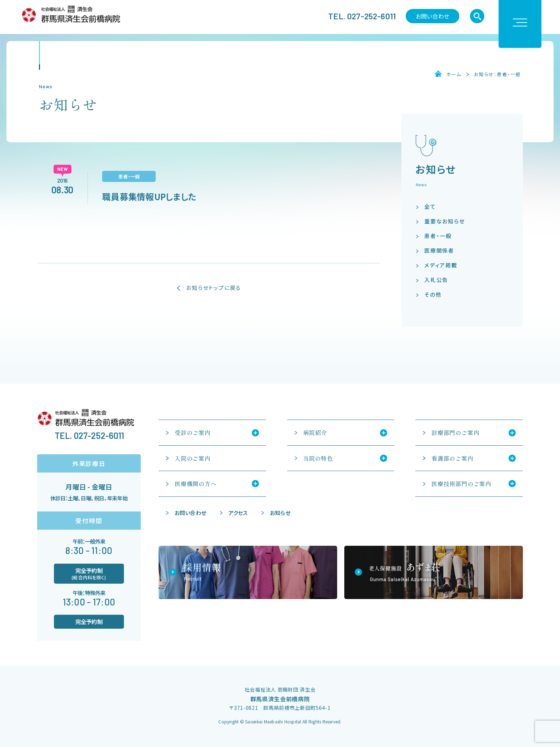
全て (430, 206)
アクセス (238, 513)
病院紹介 (315, 432)
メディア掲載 (441, 265)
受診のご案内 (193, 432)
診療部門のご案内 (455, 432)
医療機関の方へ (196, 484)
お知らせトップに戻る (214, 288)
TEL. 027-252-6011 (362, 16)
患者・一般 (438, 236)
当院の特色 (318, 458)
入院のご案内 (193, 458)
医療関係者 (439, 250)
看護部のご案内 (452, 458)
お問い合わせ (432, 16)
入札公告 (436, 280)
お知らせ (280, 513)
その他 (433, 294)
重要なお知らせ (445, 221)
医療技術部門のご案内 (461, 484)
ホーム (454, 74)
